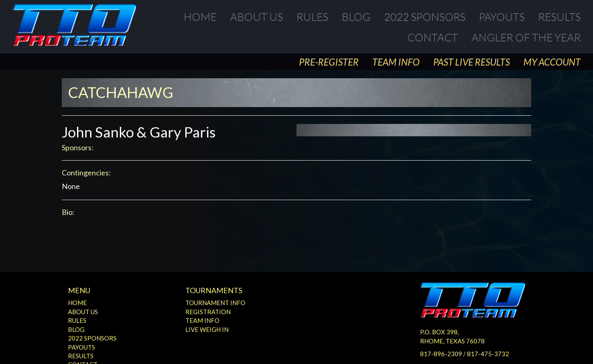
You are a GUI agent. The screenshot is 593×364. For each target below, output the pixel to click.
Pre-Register (329, 62)
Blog (356, 16)
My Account (552, 62)
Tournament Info (215, 303)
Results (559, 16)
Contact (433, 37)
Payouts (502, 16)
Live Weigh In (207, 329)
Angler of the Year (526, 37)
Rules (312, 16)
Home (200, 16)
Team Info (396, 62)
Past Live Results (472, 62)
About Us (257, 16)
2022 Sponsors (425, 16)
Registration (208, 312)
